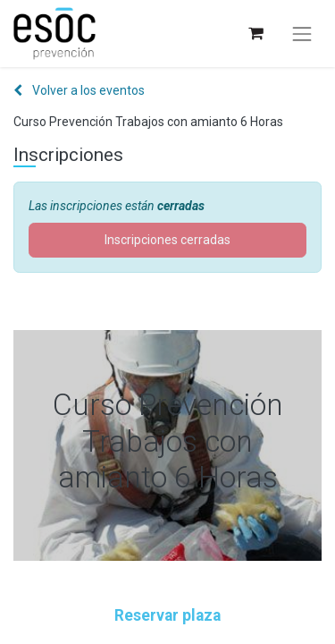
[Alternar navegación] (302, 34)
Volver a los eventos (79, 90)
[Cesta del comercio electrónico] (255, 34)
